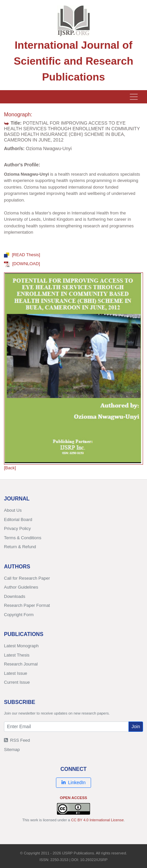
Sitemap (12, 750)
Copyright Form (19, 615)
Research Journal (21, 664)
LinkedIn (74, 782)
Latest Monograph (21, 646)
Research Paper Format (27, 605)
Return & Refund (20, 547)
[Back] (10, 468)
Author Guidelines (21, 587)
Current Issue (17, 682)
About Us (13, 510)
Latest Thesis (17, 655)
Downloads (15, 596)
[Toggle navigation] (134, 97)
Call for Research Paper (27, 578)
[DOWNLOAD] (22, 264)
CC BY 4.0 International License (98, 820)
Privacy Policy (17, 528)
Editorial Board (18, 520)
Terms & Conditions (23, 538)
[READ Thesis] (22, 255)
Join (136, 726)
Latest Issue (16, 673)
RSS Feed (17, 740)
